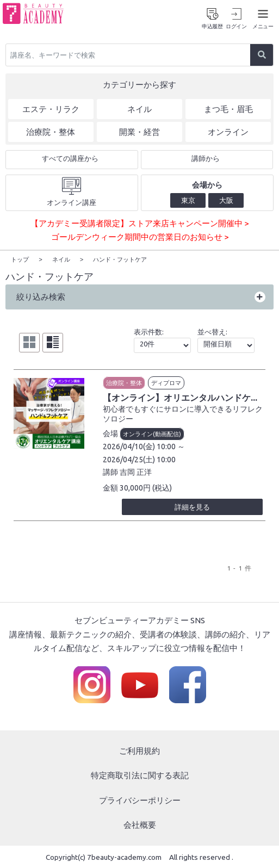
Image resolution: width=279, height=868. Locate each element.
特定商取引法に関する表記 (140, 775)
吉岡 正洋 (136, 472)
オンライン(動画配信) (152, 433)
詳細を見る (192, 506)
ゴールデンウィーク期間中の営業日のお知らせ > (140, 237)
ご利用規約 (139, 750)
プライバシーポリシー (140, 799)
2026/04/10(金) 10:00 (139, 446)
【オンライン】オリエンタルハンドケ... (180, 396)
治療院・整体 (124, 382)
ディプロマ (166, 382)
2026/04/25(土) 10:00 (139, 458)
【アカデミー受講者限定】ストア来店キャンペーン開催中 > (139, 223)
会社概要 (140, 824)
